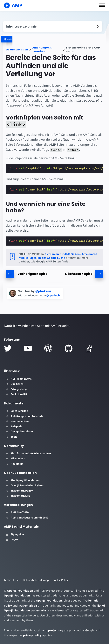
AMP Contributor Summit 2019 (27, 518)
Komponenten (17, 421)
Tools (12, 437)
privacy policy (27, 635)
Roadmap (14, 464)
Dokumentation (17, 50)
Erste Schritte (17, 411)
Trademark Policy (19, 491)
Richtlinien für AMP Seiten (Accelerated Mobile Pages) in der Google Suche (58, 256)
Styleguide (15, 534)
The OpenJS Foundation (23, 480)
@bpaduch (54, 295)
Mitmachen (15, 458)
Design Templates (20, 431)
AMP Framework (19, 379)
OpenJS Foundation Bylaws (25, 485)
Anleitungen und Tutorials (24, 416)
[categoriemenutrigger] (21, 39)
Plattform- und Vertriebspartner (29, 453)
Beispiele (14, 426)
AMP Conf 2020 (17, 512)
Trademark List (18, 496)
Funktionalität (17, 394)
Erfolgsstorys (17, 389)
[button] (102, 5)
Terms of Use (12, 580)
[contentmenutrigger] (53, 26)
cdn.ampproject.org (49, 630)
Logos (12, 539)
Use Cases (15, 384)
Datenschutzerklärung (37, 580)
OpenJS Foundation (20, 591)
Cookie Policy (61, 580)
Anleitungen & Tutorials (42, 50)
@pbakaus (43, 291)
